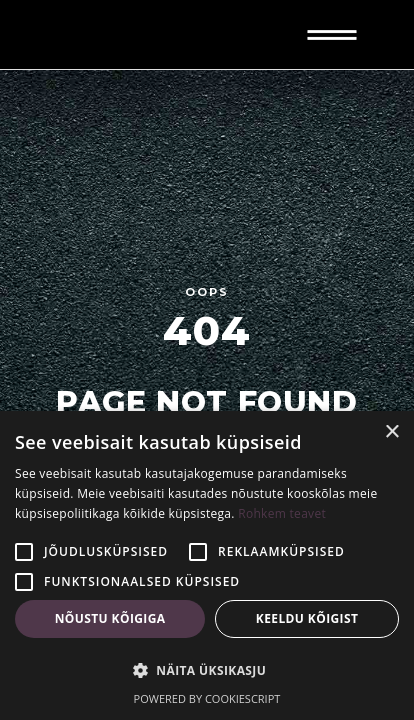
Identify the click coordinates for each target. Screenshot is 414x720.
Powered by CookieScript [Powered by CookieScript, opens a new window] (207, 698)
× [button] (391, 432)
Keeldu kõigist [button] (307, 618)
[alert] (207, 565)
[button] (207, 671)
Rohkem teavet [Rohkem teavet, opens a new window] (282, 513)
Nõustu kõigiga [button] (110, 618)
